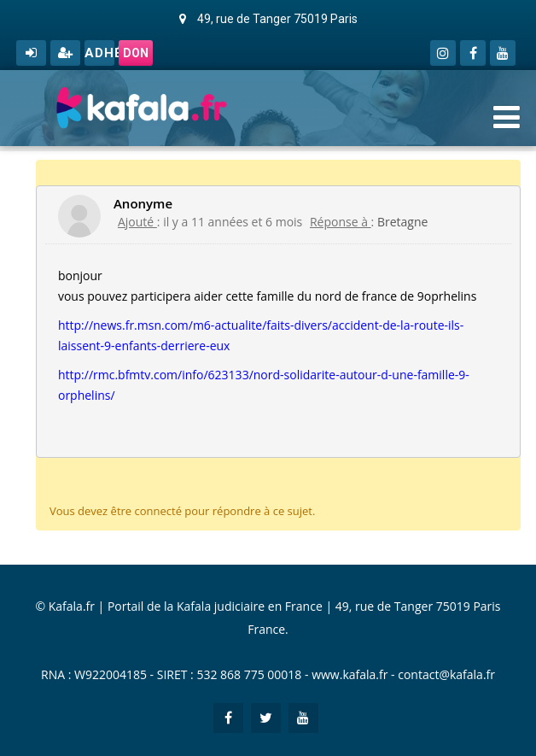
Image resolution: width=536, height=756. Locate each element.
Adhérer (99, 53)
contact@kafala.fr (446, 674)
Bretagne (402, 222)
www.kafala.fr (350, 674)
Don (136, 53)
